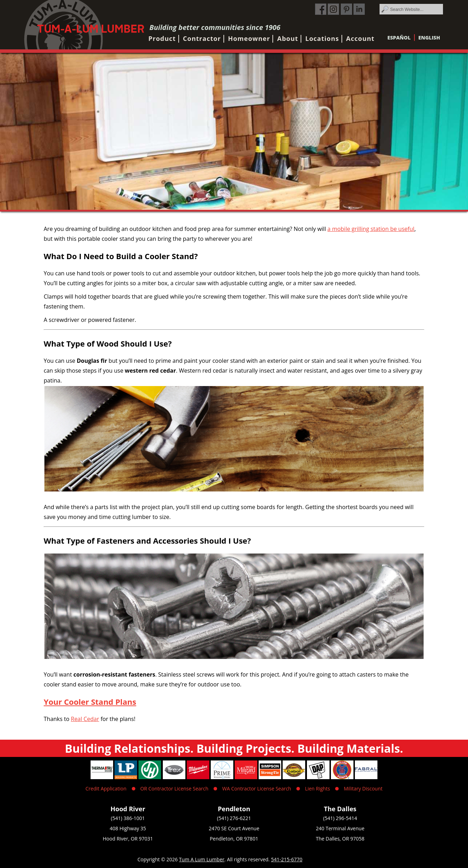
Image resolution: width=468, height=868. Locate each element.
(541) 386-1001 (128, 818)
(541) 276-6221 (234, 818)
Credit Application (106, 788)
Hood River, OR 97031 (128, 839)
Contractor (202, 38)
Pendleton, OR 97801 (234, 839)
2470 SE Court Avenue (234, 828)
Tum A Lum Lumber (202, 859)
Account (360, 38)
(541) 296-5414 (340, 818)
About (288, 38)
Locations (322, 38)
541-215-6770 (287, 859)
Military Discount (363, 788)
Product (162, 38)
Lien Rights (317, 788)
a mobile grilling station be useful (371, 229)
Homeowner (249, 38)
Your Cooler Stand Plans (90, 702)
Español (399, 38)
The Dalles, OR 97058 (340, 839)
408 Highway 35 (128, 828)
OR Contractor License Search (174, 788)
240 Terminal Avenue (340, 828)
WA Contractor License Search (257, 788)
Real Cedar (85, 719)
